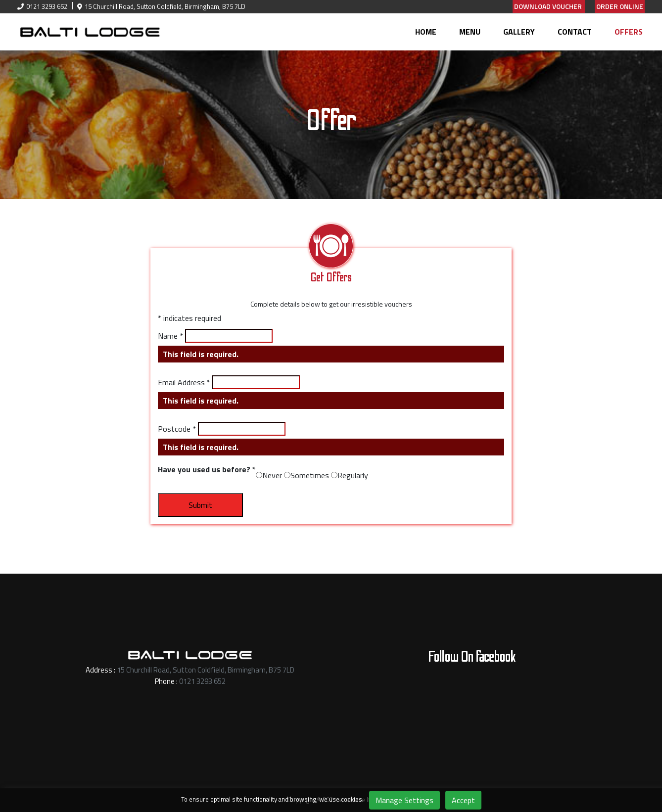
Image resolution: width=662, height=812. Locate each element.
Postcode (177, 429)
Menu (470, 32)
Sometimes (310, 475)
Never (272, 475)
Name (170, 336)
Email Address (184, 382)
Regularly (353, 475)
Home (426, 32)
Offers (629, 32)
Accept (463, 800)
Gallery (519, 32)
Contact (575, 32)
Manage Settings (404, 800)
